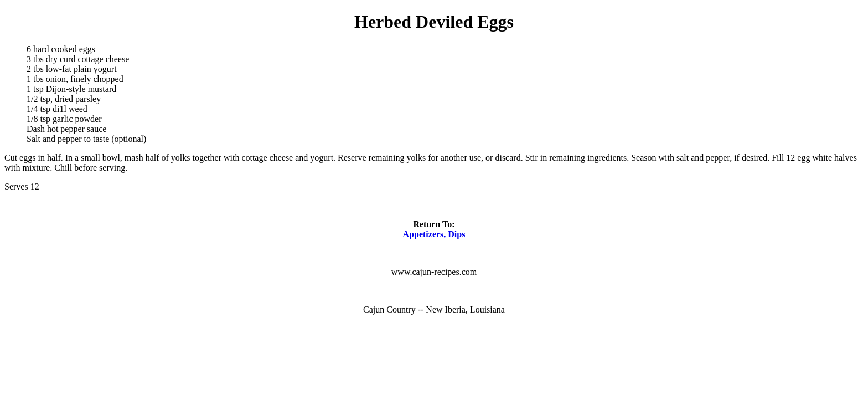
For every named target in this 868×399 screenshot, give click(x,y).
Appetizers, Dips (434, 234)
